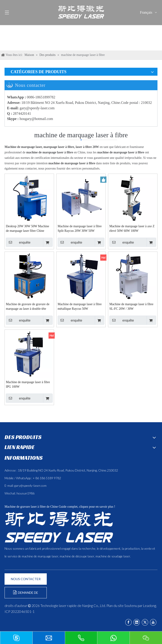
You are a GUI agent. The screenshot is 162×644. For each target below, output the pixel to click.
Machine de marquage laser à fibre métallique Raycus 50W (80, 306)
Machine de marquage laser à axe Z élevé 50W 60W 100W (132, 228)
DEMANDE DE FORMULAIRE (26, 594)
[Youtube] (153, 622)
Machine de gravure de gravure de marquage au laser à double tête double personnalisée (28, 307)
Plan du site (115, 606)
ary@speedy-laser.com (38, 108)
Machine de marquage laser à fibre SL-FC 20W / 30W (131, 306)
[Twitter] (145, 622)
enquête (18, 242)
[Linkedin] (137, 622)
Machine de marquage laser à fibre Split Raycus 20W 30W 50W (80, 228)
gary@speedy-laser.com (30, 485)
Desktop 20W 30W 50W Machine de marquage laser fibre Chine (28, 228)
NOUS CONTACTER (26, 579)
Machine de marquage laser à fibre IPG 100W (28, 384)
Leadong (150, 606)
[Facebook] (128, 622)
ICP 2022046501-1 (20, 612)
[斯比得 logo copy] (59, 527)
